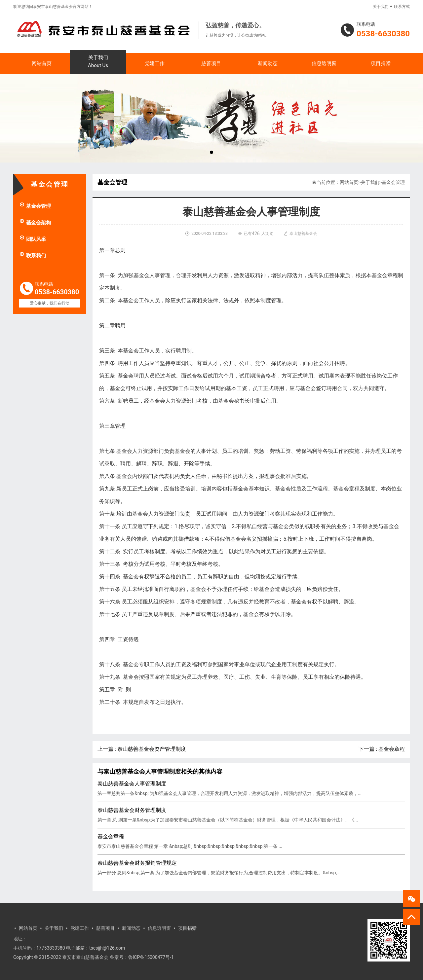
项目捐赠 (381, 63)
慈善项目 (211, 63)
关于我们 (381, 7)
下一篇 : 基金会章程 (382, 749)
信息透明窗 (324, 63)
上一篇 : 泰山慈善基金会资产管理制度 (142, 749)
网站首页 (42, 63)
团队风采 (33, 239)
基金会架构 (35, 223)
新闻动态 (268, 63)
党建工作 (155, 63)
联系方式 (402, 7)
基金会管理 (35, 206)
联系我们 (33, 256)
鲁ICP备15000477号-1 (151, 957)
